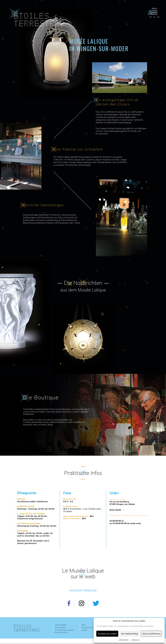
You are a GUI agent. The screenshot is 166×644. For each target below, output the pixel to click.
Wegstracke (117, 510)
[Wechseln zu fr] (151, 17)
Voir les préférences (151, 634)
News (83, 625)
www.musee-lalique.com (83, 590)
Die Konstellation (61, 625)
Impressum (135, 640)
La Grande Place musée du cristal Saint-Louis (64, 631)
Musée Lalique (60, 628)
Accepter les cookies (107, 634)
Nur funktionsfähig (129, 634)
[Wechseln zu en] (158, 17)
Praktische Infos (87, 628)
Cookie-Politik (124, 640)
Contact (84, 630)
